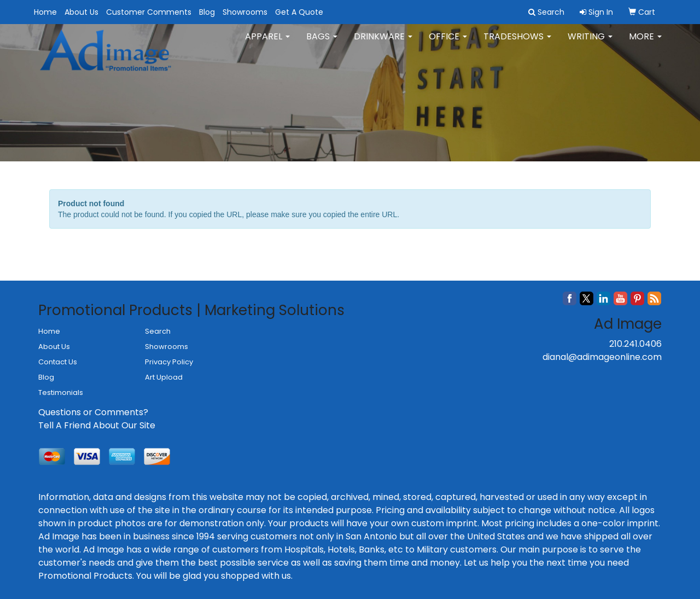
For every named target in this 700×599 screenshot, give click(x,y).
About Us (81, 12)
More (645, 43)
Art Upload (164, 377)
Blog (207, 12)
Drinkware (383, 43)
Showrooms (245, 12)
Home (45, 12)
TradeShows (517, 43)
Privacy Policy (169, 362)
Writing (590, 43)
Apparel (267, 43)
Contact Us (58, 362)
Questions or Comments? (93, 412)
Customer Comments (149, 12)
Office (448, 43)
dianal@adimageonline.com (602, 357)
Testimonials (61, 392)
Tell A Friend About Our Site (97, 425)
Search (158, 331)
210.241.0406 (635, 344)
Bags (322, 43)
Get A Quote (299, 12)
